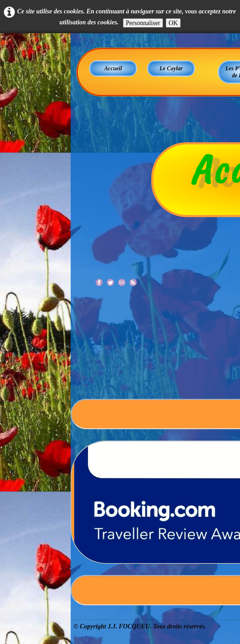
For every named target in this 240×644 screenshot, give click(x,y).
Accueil (113, 68)
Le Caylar (171, 68)
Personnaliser (143, 23)
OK (173, 23)
